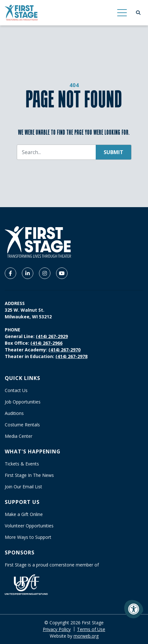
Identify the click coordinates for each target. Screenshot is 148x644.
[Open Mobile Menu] (122, 13)
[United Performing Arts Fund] (26, 584)
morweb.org (86, 636)
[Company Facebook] (10, 273)
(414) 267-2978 (71, 356)
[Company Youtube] (62, 273)
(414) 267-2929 (52, 336)
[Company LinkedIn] (28, 273)
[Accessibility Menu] (134, 609)
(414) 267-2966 (46, 343)
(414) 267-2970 (64, 350)
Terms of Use (91, 629)
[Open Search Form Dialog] (138, 13)
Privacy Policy (57, 629)
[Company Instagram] (45, 273)
